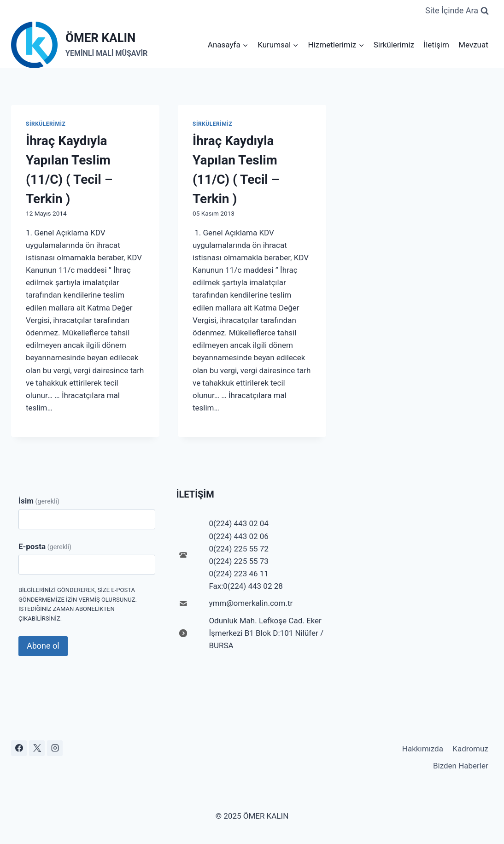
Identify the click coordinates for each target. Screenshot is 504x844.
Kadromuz (470, 749)
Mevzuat (473, 45)
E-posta (45, 546)
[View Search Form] (457, 11)
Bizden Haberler (461, 766)
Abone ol (43, 646)
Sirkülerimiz (394, 45)
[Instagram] (55, 748)
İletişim (437, 45)
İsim (39, 501)
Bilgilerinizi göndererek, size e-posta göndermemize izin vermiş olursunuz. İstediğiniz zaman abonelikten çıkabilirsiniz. (78, 604)
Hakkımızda (423, 749)
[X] (37, 748)
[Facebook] (19, 748)
